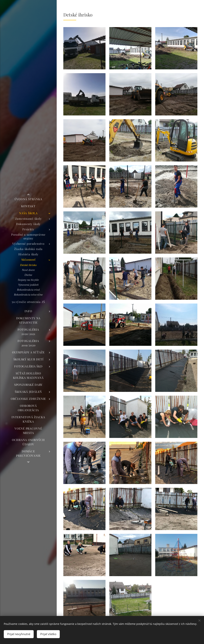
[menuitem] (28, 199)
